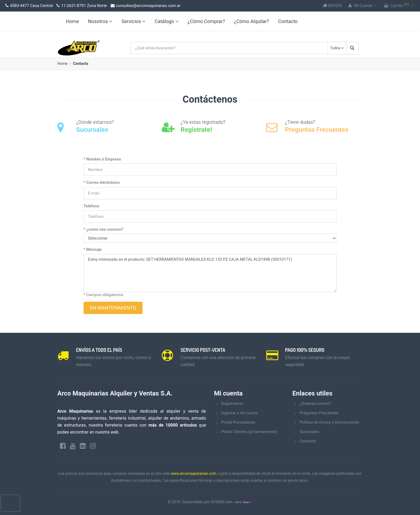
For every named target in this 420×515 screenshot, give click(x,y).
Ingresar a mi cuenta (239, 413)
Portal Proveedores (238, 422)
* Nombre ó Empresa (102, 159)
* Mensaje (93, 249)
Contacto (288, 21)
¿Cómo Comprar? (206, 21)
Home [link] (72, 21)
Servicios (133, 21)
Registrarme (232, 404)
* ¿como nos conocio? (104, 229)
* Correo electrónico (102, 182)
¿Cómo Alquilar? (252, 21)
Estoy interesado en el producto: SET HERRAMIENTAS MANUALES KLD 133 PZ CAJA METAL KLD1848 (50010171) (210, 273)
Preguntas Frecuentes (319, 413)
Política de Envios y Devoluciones (329, 422)
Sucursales (310, 432)
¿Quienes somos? (316, 404)
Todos (335, 48)
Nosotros (100, 21)
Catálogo (166, 21)
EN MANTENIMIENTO (113, 308)
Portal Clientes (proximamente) (249, 432)
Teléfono (92, 206)
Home (62, 64)
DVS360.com (222, 502)
